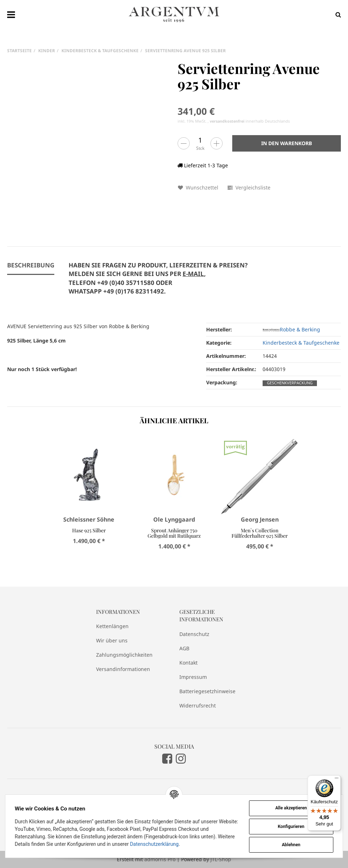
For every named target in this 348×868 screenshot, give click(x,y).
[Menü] (337, 780)
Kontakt (188, 663)
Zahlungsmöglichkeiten (124, 655)
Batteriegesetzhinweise (207, 691)
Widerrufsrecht (198, 706)
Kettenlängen (112, 626)
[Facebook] (167, 758)
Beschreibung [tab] (31, 265)
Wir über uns (112, 640)
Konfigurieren (290, 827)
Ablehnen (290, 845)
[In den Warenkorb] (287, 143)
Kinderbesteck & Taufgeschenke (301, 343)
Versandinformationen (123, 669)
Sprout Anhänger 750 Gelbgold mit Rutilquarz (174, 533)
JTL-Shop (221, 859)
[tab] (158, 282)
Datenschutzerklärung (155, 844)
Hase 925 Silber (89, 530)
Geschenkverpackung (290, 383)
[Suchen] (336, 14)
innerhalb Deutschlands (250, 121)
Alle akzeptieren (290, 808)
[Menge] (200, 140)
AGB (184, 648)
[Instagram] (181, 758)
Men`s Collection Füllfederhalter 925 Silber (260, 533)
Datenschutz (194, 634)
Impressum (193, 677)
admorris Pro (160, 859)
